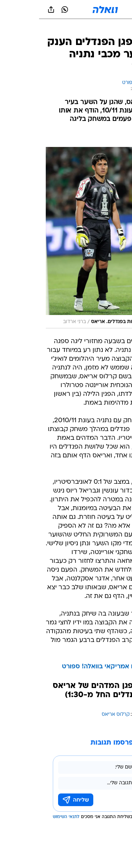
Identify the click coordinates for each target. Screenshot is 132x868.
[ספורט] (117, 28)
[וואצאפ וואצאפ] (26, 9)
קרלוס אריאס (77, 715)
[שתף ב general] (12, 9)
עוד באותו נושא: (108, 715)
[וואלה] (66, 9)
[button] (102, 9)
